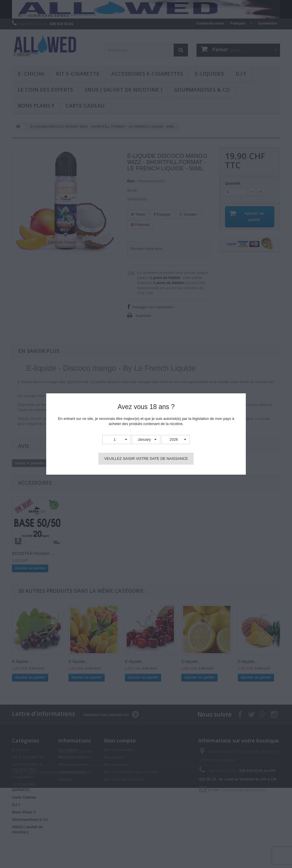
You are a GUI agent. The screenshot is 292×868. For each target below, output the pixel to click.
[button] (117, 440)
